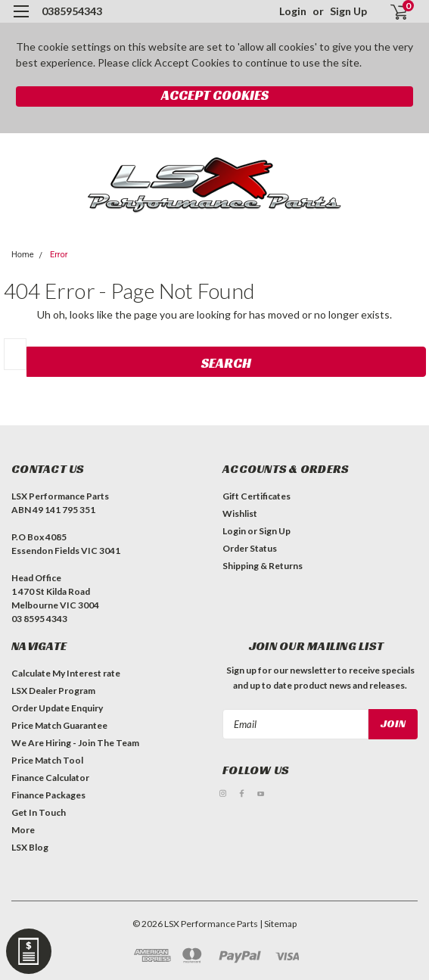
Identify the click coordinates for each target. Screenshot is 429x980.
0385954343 (72, 11)
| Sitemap (278, 924)
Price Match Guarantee (59, 725)
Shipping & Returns (263, 566)
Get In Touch (39, 812)
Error (59, 255)
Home (23, 255)
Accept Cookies (215, 95)
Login (293, 11)
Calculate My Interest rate (66, 673)
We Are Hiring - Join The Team (75, 743)
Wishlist (240, 513)
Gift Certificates (256, 496)
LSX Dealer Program (53, 691)
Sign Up (348, 11)
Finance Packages (48, 795)
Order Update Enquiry (57, 708)
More (23, 830)
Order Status (250, 548)
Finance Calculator (50, 778)
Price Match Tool (47, 760)
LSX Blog (30, 847)
